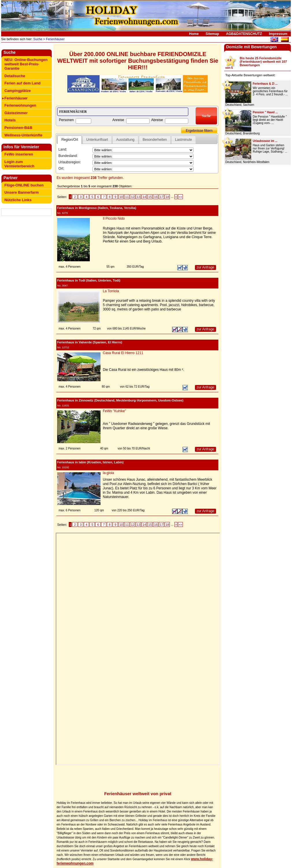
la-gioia (108, 473)
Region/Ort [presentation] (70, 140)
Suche (37, 39)
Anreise (118, 120)
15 (150, 197)
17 (161, 197)
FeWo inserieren (19, 154)
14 (144, 197)
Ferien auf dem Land (22, 83)
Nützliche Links (18, 200)
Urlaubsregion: (70, 162)
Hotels (10, 120)
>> (180, 197)
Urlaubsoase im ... (265, 141)
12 (133, 197)
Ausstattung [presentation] (125, 140)
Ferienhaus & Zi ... (265, 84)
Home (194, 34)
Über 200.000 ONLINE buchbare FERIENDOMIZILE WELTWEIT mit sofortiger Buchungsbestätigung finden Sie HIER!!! (138, 61)
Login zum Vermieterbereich (19, 164)
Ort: (61, 169)
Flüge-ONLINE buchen (24, 185)
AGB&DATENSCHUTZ (244, 34)
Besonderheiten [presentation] (155, 140)
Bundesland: (68, 156)
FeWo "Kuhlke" (114, 411)
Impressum (278, 34)
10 (121, 197)
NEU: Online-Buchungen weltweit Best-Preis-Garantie (26, 64)
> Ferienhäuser (53, 39)
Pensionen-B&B (18, 128)
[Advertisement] (27, 235)
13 (138, 197)
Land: (63, 149)
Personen (66, 120)
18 (167, 197)
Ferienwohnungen (20, 105)
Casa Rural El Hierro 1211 (123, 353)
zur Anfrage (205, 267)
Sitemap (212, 34)
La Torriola (111, 291)
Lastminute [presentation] (184, 140)
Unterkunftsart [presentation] (97, 140)
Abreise (157, 120)
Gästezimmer (16, 113)
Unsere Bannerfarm (22, 192)
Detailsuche (15, 76)
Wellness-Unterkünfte (23, 135)
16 (156, 197)
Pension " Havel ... (265, 112)
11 (127, 197)
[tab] (70, 140)
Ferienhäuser (16, 98)
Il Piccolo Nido (114, 219)
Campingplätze (17, 91)
